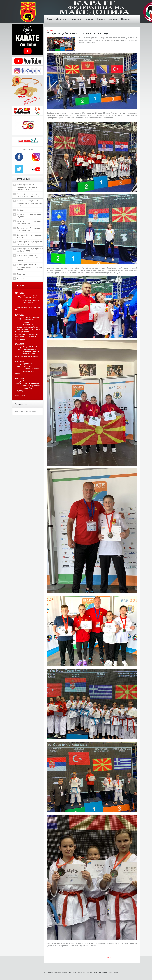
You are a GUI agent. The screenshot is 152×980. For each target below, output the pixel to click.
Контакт (102, 17)
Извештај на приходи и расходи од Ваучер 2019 (30, 243)
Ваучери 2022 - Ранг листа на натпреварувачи (29, 229)
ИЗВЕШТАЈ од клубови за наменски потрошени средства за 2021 (30, 203)
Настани (21, 278)
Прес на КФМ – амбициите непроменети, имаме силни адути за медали (27, 369)
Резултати (21, 274)
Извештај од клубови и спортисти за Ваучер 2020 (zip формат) (29, 258)
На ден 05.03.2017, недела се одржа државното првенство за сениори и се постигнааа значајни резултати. (27, 351)
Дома (50, 17)
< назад (50, 30)
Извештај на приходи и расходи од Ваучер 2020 (30, 250)
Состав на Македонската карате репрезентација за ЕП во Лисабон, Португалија (27, 386)
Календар (77, 17)
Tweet (109, 958)
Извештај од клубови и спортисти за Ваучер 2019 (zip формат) (29, 267)
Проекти (126, 17)
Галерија (90, 17)
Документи (62, 17)
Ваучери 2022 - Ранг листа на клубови (29, 216)
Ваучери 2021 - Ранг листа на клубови (29, 236)
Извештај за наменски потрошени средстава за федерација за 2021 (27, 187)
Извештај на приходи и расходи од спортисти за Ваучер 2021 (30, 195)
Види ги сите (20, 396)
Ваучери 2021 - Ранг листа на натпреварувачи (29, 222)
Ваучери (114, 17)
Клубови (21, 210)
